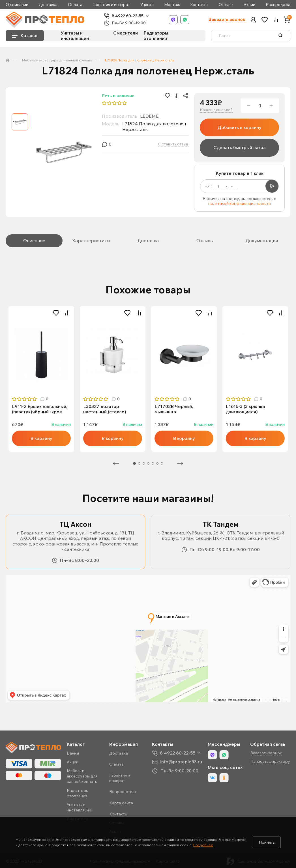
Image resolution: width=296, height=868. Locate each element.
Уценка (147, 5)
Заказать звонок (227, 19)
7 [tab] (162, 463)
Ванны (73, 753)
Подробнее (203, 845)
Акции (249, 5)
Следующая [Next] (180, 463)
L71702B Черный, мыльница (174, 409)
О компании (17, 5)
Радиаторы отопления (156, 36)
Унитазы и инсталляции (75, 36)
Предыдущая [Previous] (116, 463)
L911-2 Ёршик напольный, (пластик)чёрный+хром (40, 409)
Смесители (126, 33)
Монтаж (172, 5)
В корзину (41, 438)
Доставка (48, 5)
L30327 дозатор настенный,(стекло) (105, 409)
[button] (253, 20)
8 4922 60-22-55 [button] (178, 753)
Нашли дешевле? (216, 110)
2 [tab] (139, 463)
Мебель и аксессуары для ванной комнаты (57, 60)
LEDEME (149, 116)
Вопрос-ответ (123, 792)
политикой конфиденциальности (240, 203)
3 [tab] (144, 463)
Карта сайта (121, 803)
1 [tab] (134, 463)
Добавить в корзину (240, 127)
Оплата (75, 5)
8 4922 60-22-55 (128, 16)
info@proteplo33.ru (181, 762)
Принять (267, 842)
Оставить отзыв (173, 144)
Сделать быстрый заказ (240, 147)
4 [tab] (148, 463)
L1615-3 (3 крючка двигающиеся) (245, 409)
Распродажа (278, 5)
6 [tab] (157, 463)
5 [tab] (153, 463)
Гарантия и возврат (111, 5)
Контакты (199, 5)
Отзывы (226, 5)
